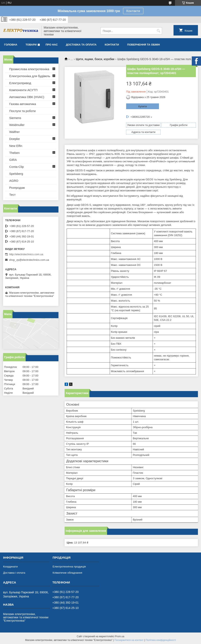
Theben (14, 153)
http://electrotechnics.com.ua (26, 254)
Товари (31, 45)
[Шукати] (158, 31)
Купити (143, 106)
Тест (12, 195)
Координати (10, 567)
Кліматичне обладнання (67, 573)
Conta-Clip (17, 167)
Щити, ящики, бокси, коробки (95, 59)
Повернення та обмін (143, 45)
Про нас (52, 45)
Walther (14, 132)
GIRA (13, 160)
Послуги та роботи (22, 111)
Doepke (15, 139)
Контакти (133, 11)
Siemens (15, 118)
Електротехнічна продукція (69, 567)
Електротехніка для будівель (30, 76)
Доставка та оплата (81, 45)
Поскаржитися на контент (129, 640)
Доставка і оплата (14, 573)
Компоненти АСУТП (23, 90)
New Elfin (16, 146)
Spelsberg (16, 174)
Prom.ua (120, 636)
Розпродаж (17, 188)
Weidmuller (17, 125)
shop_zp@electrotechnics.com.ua (29, 260)
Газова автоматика (23, 104)
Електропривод (20, 83)
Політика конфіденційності (161, 640)
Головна (11, 45)
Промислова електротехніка (29, 69)
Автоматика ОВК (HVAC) (27, 97)
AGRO (14, 181)
